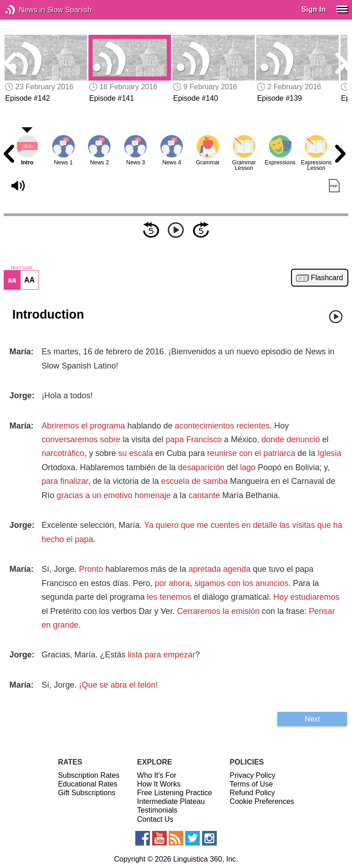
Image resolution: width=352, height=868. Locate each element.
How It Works (159, 784)
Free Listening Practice (175, 793)
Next (312, 719)
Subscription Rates (88, 775)
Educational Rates (88, 784)
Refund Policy (252, 793)
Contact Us (155, 819)
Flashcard (327, 278)
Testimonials (157, 810)
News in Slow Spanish (24, 10)
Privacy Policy (253, 775)
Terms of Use (251, 784)
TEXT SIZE (21, 268)
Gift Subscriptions (86, 793)
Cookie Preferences (262, 801)
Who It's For (157, 775)
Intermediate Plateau (171, 801)
